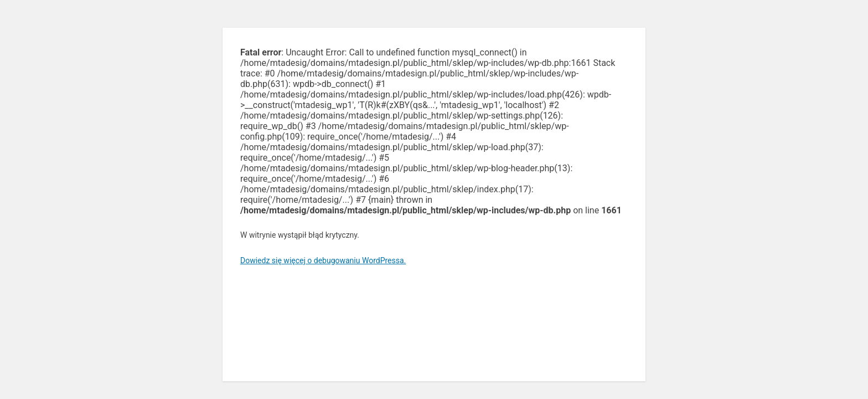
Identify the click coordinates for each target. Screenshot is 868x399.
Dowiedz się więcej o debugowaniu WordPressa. (323, 260)
